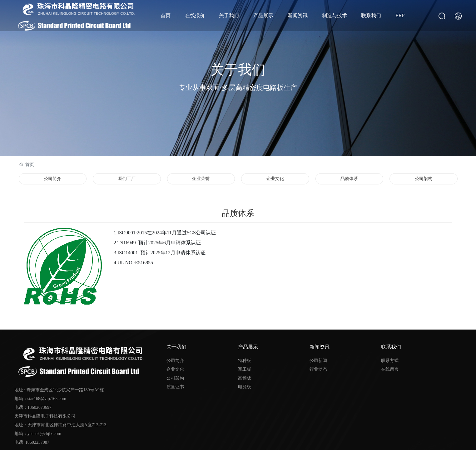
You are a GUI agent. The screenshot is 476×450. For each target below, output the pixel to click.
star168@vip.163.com (47, 399)
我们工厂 (127, 179)
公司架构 (424, 179)
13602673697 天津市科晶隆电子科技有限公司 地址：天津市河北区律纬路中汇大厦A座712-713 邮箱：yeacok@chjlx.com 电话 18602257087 (60, 425)
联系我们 (371, 15)
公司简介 (52, 179)
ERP (400, 15)
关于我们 (229, 15)
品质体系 (349, 179)
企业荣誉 (201, 179)
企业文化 (275, 179)
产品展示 (263, 15)
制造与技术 (335, 15)
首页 (166, 15)
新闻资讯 (298, 15)
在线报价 (195, 15)
